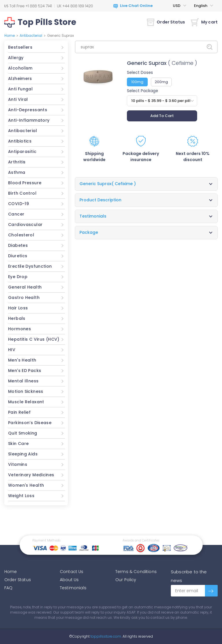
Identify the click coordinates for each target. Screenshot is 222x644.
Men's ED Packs (25, 371)
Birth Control (22, 193)
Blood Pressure (25, 183)
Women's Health (26, 485)
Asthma (17, 172)
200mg (161, 82)
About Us (69, 580)
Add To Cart (162, 116)
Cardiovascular (25, 225)
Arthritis (17, 162)
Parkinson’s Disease (30, 423)
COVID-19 (18, 204)
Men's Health (22, 360)
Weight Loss (21, 496)
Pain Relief (19, 412)
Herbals (17, 318)
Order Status (166, 22)
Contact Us (72, 572)
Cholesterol (21, 235)
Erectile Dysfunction (30, 266)
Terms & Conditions (136, 572)
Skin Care (18, 444)
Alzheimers (20, 79)
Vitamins (18, 464)
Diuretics (18, 256)
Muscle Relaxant (26, 402)
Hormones (20, 329)
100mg (137, 82)
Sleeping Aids (23, 454)
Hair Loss (18, 308)
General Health (25, 287)
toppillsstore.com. (106, 636)
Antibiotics (20, 141)
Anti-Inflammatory (29, 120)
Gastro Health (24, 298)
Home (10, 35)
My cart (204, 22)
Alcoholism (20, 68)
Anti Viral (18, 99)
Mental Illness (23, 381)
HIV (12, 350)
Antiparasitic (22, 152)
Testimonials (73, 588)
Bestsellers (20, 47)
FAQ (8, 588)
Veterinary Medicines (31, 475)
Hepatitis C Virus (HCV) (34, 339)
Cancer (16, 214)
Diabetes (18, 245)
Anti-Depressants (28, 110)
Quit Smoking (23, 433)
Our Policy (126, 580)
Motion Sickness (26, 391)
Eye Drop (18, 277)
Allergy (16, 58)
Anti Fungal (20, 89)
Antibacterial (31, 35)
